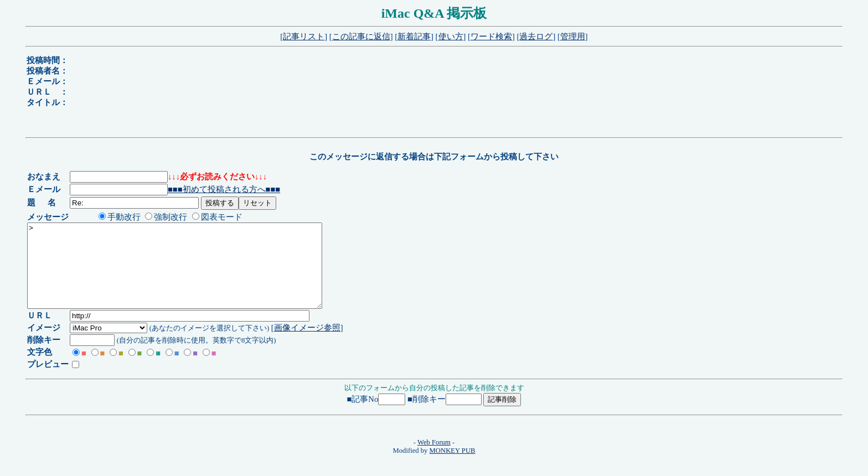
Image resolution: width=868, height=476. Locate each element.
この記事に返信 (361, 37)
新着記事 (414, 37)
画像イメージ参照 (309, 344)
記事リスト (304, 37)
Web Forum (434, 459)
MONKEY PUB (453, 467)
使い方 (451, 37)
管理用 (573, 37)
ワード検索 (491, 37)
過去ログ (536, 37)
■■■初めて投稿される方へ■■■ (226, 189)
